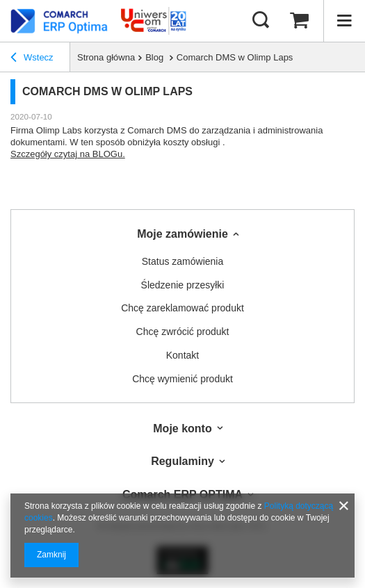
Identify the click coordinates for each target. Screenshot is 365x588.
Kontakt (182, 355)
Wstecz (32, 58)
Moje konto (182, 428)
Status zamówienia (183, 261)
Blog (156, 57)
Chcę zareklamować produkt (182, 308)
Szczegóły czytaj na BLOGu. (68, 154)
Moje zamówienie (182, 234)
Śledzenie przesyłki (183, 285)
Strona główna (106, 57)
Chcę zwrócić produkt (183, 332)
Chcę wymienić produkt (182, 379)
